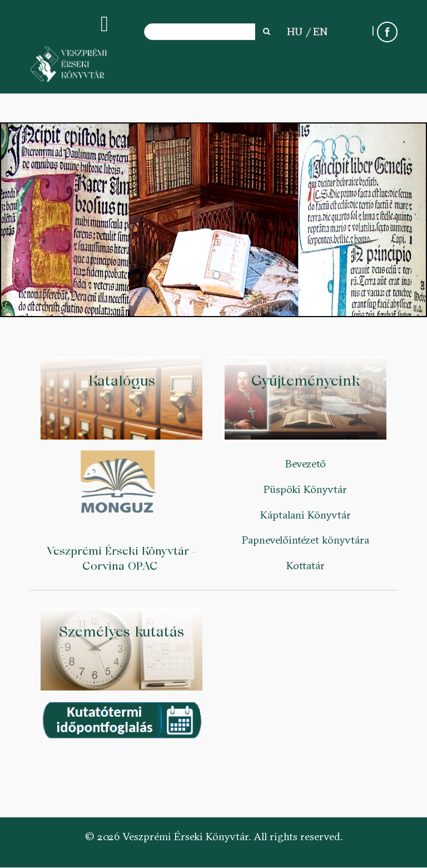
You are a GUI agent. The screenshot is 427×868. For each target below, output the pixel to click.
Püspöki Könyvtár (305, 489)
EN (320, 31)
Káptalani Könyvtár (306, 515)
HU (295, 31)
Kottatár (306, 565)
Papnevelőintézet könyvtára (306, 540)
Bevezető (306, 463)
